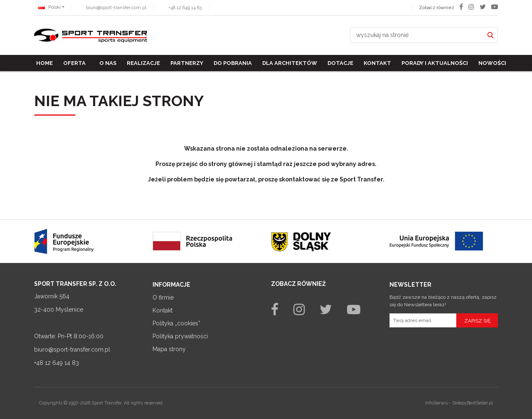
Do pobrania (233, 63)
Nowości (492, 63)
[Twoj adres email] (423, 320)
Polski (49, 7)
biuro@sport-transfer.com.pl (116, 8)
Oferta (74, 63)
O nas (108, 63)
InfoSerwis (436, 403)
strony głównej (230, 164)
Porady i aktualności (435, 63)
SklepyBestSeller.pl (473, 403)
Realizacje (143, 63)
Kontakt (377, 63)
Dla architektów (290, 63)
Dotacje (340, 63)
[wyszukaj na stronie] (417, 35)
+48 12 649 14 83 (185, 8)
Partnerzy (187, 63)
